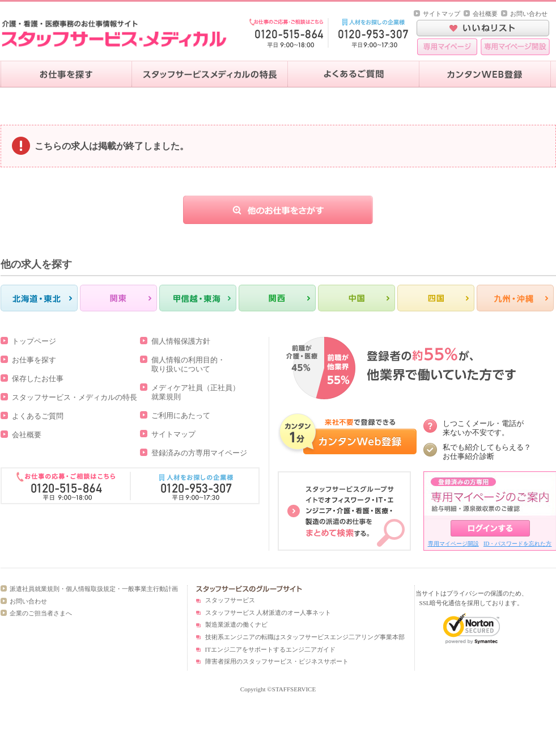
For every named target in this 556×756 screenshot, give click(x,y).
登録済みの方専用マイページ (199, 453)
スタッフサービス (230, 600)
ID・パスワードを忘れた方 (518, 544)
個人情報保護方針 (181, 341)
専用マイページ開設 (453, 544)
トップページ (34, 341)
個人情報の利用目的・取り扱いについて (188, 364)
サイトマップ (442, 14)
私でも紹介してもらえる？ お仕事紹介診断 (487, 452)
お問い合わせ (529, 14)
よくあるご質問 (38, 416)
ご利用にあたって (181, 415)
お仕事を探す (34, 360)
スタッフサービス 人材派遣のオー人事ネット (268, 613)
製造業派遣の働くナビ (236, 624)
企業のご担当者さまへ (41, 613)
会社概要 (485, 14)
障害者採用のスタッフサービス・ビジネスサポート (277, 661)
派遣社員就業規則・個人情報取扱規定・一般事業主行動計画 (94, 589)
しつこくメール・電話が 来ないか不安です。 (483, 428)
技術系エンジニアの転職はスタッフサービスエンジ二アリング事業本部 (305, 637)
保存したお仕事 (38, 379)
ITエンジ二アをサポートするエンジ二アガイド (270, 649)
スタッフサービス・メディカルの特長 (75, 397)
